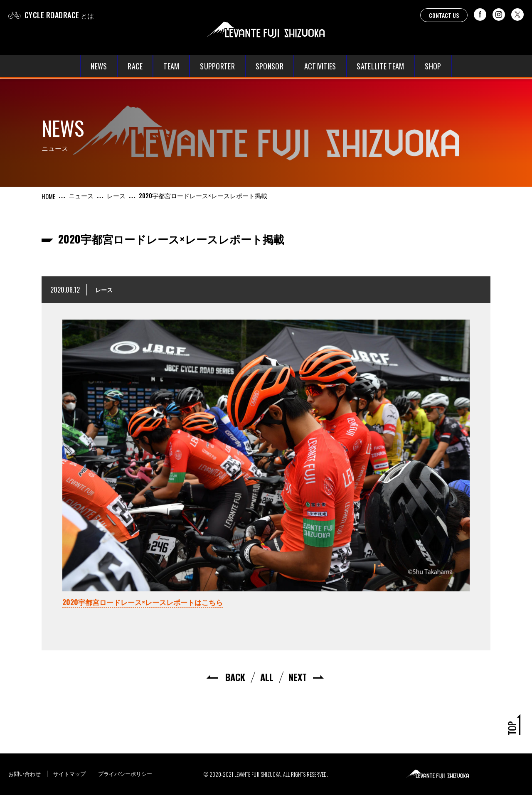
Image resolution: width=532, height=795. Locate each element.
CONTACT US (444, 15)
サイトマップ (69, 773)
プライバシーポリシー (125, 773)
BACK (235, 677)
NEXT (298, 677)
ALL (267, 677)
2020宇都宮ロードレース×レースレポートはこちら (143, 602)
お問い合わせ (25, 773)
